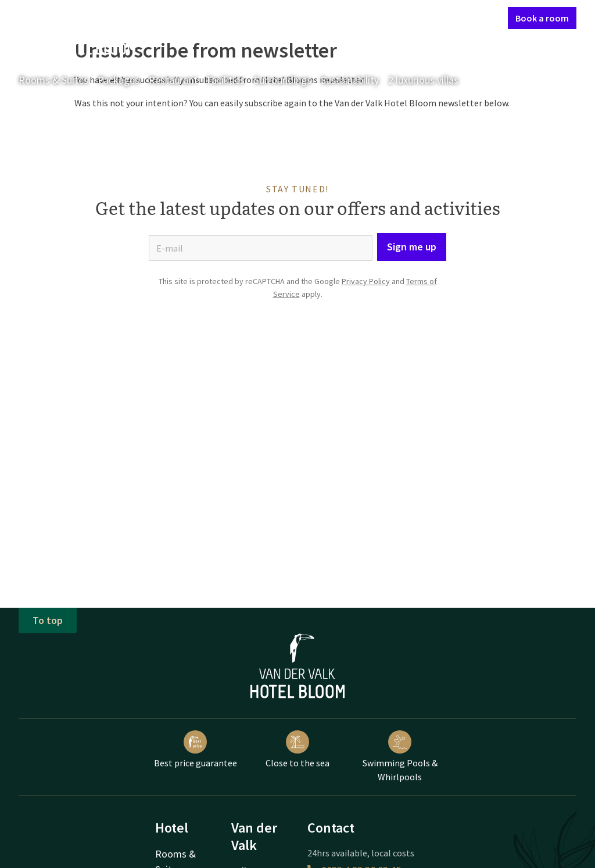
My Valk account (432, 17)
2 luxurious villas (423, 80)
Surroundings (283, 80)
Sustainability (350, 80)
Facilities (226, 80)
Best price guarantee (196, 749)
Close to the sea (297, 749)
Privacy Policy (366, 281)
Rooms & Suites (53, 80)
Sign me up (412, 247)
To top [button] (48, 620)
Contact (375, 17)
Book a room (542, 18)
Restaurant (173, 80)
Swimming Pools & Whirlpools (400, 756)
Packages (119, 80)
